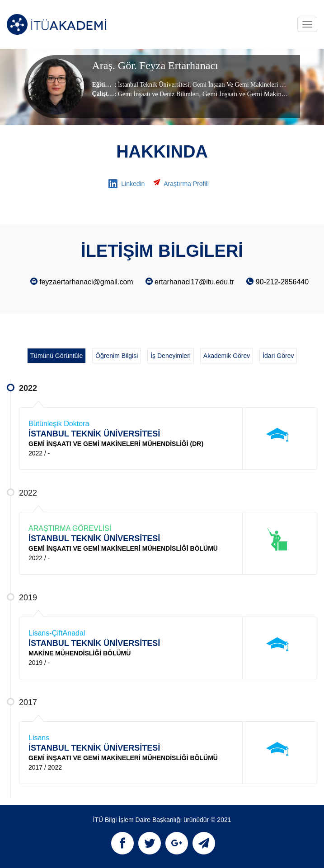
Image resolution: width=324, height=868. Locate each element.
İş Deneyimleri (171, 356)
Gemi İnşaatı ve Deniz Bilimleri (159, 94)
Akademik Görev (227, 356)
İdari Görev (278, 356)
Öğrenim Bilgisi (117, 356)
